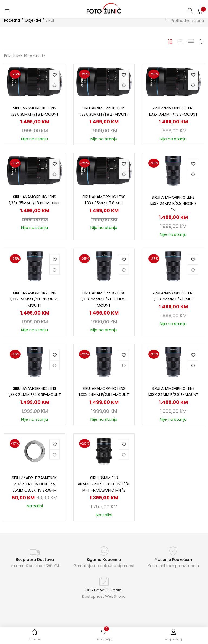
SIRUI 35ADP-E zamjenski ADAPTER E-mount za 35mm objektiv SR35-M (35, 484)
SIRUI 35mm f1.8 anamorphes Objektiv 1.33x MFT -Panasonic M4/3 (104, 484)
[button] (200, 11)
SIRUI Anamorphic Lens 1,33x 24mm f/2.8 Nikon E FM (173, 204)
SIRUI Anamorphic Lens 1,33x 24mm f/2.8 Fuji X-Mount (104, 299)
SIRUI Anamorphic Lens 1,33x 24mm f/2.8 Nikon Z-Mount (35, 299)
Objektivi (33, 20)
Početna (12, 20)
